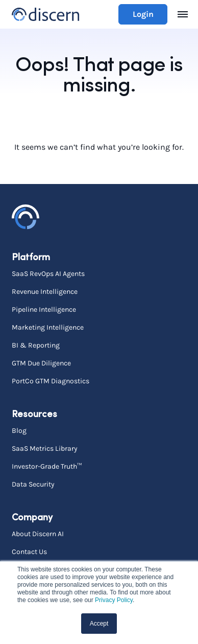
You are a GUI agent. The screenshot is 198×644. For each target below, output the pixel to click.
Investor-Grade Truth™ (47, 466)
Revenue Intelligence (45, 291)
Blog (19, 430)
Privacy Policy (114, 600)
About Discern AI (38, 534)
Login (143, 14)
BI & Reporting (36, 345)
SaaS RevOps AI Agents (48, 273)
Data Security (33, 484)
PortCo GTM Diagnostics (51, 381)
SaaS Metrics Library (45, 448)
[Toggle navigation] (183, 14)
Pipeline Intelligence (44, 309)
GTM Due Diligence (41, 363)
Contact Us (29, 551)
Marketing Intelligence (48, 327)
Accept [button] (99, 624)
